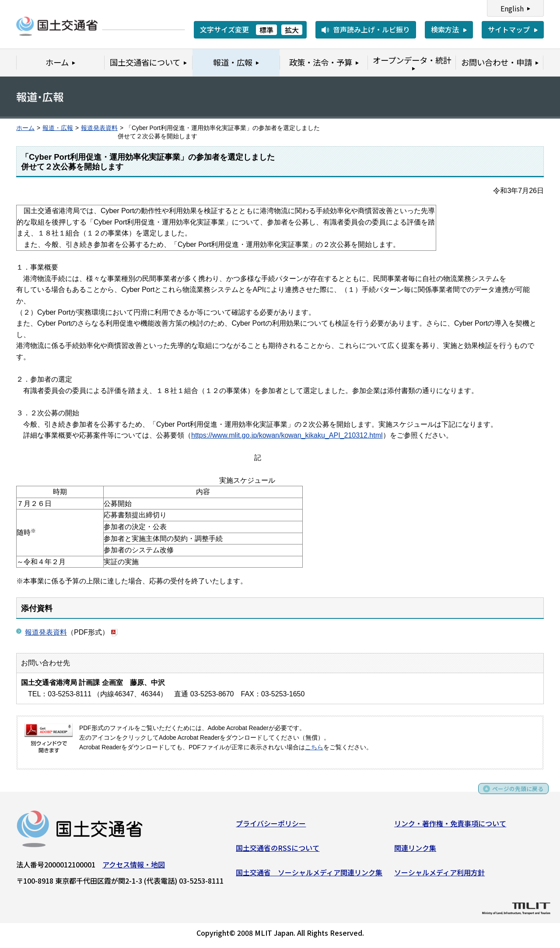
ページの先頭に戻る (513, 795)
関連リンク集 (415, 851)
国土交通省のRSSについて (278, 851)
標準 (266, 30)
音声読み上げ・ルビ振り (371, 29)
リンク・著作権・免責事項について (450, 826)
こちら (314, 747)
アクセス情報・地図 (134, 867)
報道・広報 (58, 128)
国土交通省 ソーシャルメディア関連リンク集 (309, 875)
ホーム (25, 128)
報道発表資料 (99, 128)
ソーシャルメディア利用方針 (439, 875)
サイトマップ (509, 29)
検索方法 (445, 29)
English (512, 8)
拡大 (292, 30)
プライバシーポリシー (271, 826)
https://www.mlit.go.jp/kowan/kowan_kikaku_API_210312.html (287, 435)
